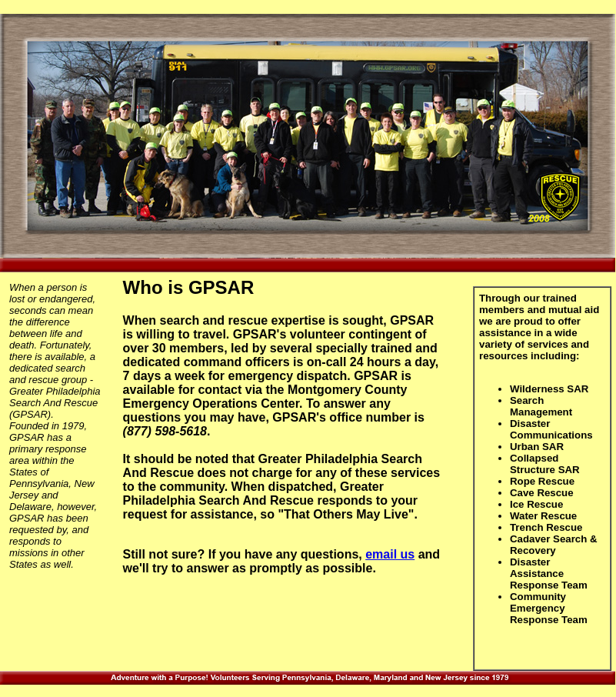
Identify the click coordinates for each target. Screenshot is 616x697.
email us (390, 554)
